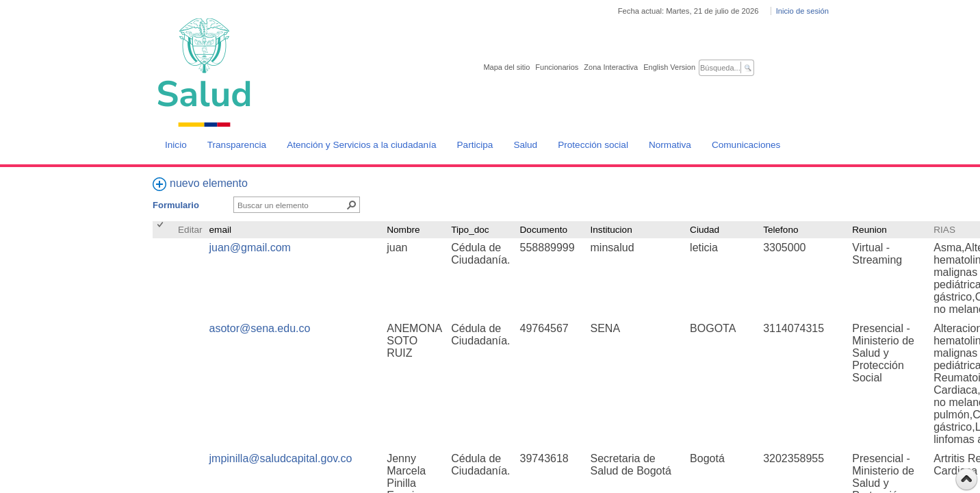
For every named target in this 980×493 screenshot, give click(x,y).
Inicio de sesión (802, 11)
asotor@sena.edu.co (260, 328)
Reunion (869, 230)
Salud (525, 145)
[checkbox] (161, 230)
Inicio (176, 145)
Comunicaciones (746, 145)
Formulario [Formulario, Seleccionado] (176, 205)
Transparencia (237, 145)
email (220, 230)
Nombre (403, 230)
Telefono (781, 230)
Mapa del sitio (506, 67)
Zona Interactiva (611, 67)
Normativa (670, 145)
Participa (475, 145)
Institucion (611, 230)
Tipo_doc (470, 230)
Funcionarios (557, 67)
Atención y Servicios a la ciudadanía (361, 145)
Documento (544, 230)
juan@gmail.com (250, 248)
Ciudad (705, 230)
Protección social (593, 145)
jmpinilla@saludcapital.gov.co (281, 458)
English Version (669, 67)
